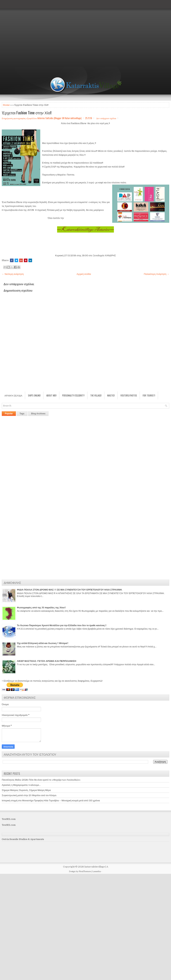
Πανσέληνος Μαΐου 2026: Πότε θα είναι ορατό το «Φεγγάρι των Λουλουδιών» (41, 780)
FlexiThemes (85, 871)
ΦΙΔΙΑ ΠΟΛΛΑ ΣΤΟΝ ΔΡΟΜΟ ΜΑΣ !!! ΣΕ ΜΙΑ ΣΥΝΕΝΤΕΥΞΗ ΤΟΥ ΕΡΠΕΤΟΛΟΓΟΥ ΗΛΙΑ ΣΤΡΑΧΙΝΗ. (70, 590)
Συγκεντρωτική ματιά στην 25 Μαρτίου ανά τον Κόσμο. (29, 795)
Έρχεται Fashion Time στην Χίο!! (27, 113)
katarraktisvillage (95, 867)
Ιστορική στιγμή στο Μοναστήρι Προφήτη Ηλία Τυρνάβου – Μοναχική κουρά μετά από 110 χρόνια (51, 800)
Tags (22, 414)
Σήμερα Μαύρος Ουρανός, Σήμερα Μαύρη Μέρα (26, 790)
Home (6, 105)
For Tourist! (149, 395)
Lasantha (97, 871)
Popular (9, 414)
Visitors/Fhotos (129, 395)
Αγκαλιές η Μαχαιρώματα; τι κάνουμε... (21, 785)
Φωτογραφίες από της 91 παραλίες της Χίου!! (41, 608)
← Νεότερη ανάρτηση (13, 274)
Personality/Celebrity (73, 395)
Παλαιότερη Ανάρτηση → (157, 274)
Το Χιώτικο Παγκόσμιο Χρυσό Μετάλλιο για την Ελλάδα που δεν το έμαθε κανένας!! (62, 625)
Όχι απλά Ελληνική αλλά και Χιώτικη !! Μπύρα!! (43, 643)
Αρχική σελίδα (84, 274)
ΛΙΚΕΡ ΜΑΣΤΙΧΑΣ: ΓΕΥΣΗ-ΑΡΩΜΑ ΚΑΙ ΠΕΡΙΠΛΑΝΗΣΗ (47, 661)
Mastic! (111, 395)
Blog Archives (38, 414)
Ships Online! (34, 395)
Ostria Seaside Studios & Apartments (23, 839)
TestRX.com (9, 819)
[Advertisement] (33, 33)
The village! (96, 395)
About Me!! (51, 395)
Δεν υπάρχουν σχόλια (106, 118)
